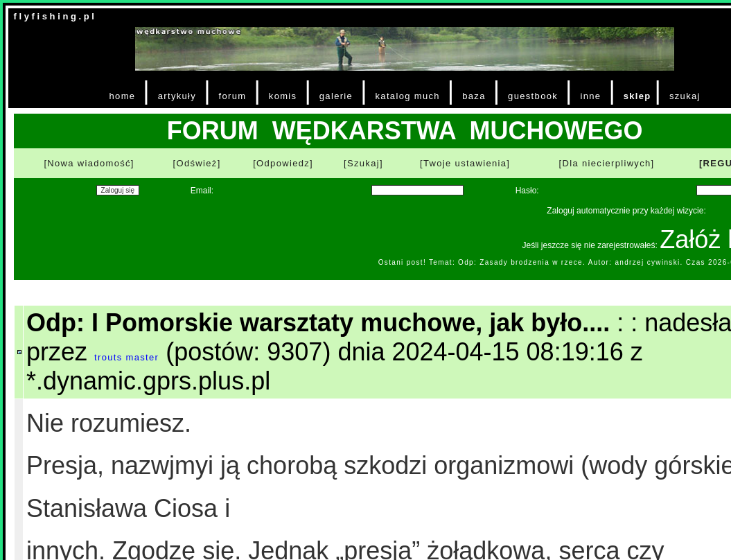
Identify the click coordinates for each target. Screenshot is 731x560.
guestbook (533, 96)
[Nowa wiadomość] (89, 163)
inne (590, 96)
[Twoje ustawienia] (465, 163)
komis (283, 96)
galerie (336, 96)
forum (233, 96)
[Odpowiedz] (283, 163)
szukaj (685, 96)
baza (474, 96)
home (123, 96)
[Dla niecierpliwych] (607, 163)
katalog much (408, 96)
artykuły (177, 96)
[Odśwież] (197, 163)
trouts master (126, 357)
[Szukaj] (363, 163)
